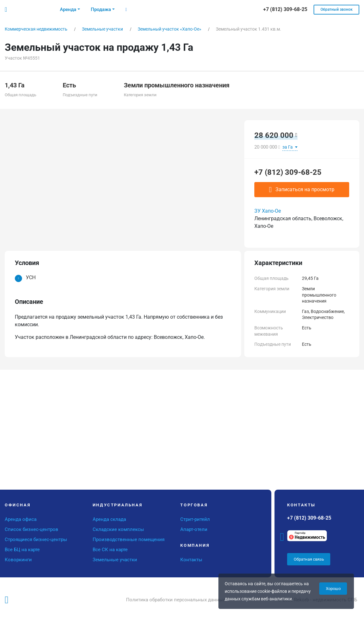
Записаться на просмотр (302, 190)
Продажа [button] (101, 9)
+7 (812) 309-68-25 (288, 172)
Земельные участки (115, 560)
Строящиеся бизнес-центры (36, 539)
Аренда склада (109, 519)
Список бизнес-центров (32, 529)
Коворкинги (18, 560)
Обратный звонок (337, 9)
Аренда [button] (68, 9)
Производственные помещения (129, 539)
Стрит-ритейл (195, 519)
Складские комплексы (118, 529)
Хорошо (333, 589)
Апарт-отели (194, 529)
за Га (288, 147)
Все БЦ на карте (22, 550)
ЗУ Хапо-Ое (268, 211)
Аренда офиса (21, 519)
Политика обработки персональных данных (176, 600)
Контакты (191, 560)
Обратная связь (309, 559)
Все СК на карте (110, 550)
